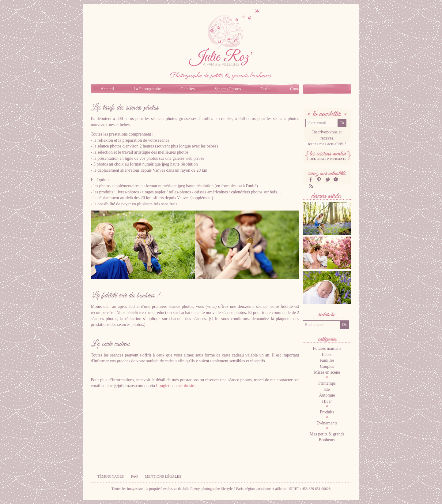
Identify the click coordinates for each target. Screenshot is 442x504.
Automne (327, 395)
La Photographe (147, 89)
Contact (297, 89)
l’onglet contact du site (176, 386)
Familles (327, 360)
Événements (327, 423)
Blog (327, 99)
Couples (327, 366)
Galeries (188, 89)
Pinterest (319, 179)
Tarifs (265, 89)
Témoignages (111, 476)
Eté (327, 389)
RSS (311, 186)
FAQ (134, 476)
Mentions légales (163, 476)
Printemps (327, 383)
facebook (311, 179)
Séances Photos (228, 89)
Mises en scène (327, 372)
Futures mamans (327, 348)
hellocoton (336, 179)
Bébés (327, 355)
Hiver (327, 401)
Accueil (108, 89)
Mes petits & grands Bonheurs (327, 437)
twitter (327, 179)
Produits (327, 412)
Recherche (327, 315)
